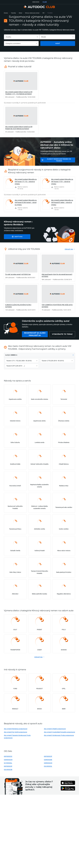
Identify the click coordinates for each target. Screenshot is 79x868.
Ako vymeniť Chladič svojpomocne (55, 729)
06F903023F (48, 756)
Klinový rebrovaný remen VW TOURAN (59, 160)
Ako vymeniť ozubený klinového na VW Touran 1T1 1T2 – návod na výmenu (26, 182)
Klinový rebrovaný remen (32, 13)
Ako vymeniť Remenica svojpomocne (16, 729)
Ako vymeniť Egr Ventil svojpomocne (15, 732)
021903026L (8, 763)
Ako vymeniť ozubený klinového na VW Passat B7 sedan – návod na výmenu (62, 202)
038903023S (48, 763)
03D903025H (8, 760)
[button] (39, 355)
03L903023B (8, 769)
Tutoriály (13, 13)
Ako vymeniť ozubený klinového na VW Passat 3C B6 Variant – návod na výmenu (26, 202)
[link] (21, 85)
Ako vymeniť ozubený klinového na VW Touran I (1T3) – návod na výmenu (62, 182)
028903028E (48, 760)
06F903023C (8, 756)
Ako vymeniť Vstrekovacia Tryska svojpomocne (59, 735)
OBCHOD (36, 2)
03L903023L (48, 766)
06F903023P (8, 766)
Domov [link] (6, 13)
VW (43, 13)
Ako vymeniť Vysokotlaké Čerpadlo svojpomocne (59, 732)
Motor (21, 13)
